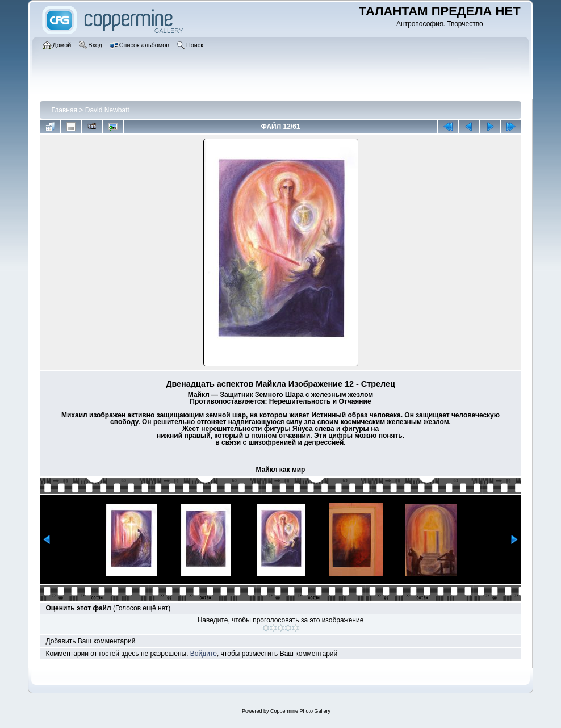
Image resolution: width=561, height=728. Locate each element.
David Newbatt (107, 110)
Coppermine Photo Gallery (300, 711)
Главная (64, 110)
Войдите (204, 654)
